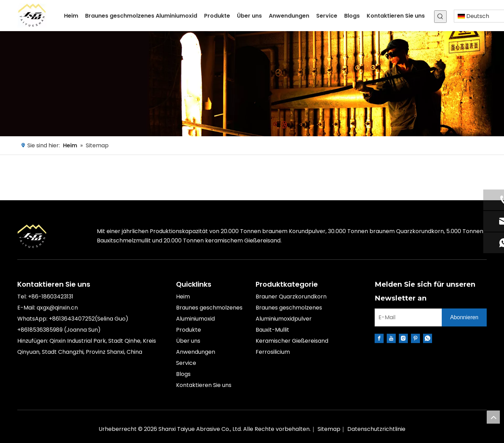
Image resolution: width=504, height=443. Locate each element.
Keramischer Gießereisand (292, 341)
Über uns (188, 341)
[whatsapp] (428, 338)
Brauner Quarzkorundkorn (291, 297)
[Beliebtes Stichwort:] (440, 17)
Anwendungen (196, 352)
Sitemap (329, 429)
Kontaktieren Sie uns (204, 385)
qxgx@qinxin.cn (57, 308)
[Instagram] (403, 338)
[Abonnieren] (464, 317)
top (493, 417)
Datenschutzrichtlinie (376, 429)
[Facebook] (379, 338)
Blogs (183, 374)
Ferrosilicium (273, 352)
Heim (183, 297)
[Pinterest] (415, 338)
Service (186, 363)
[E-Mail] (407, 317)
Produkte (189, 330)
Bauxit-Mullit (272, 330)
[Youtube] (391, 338)
